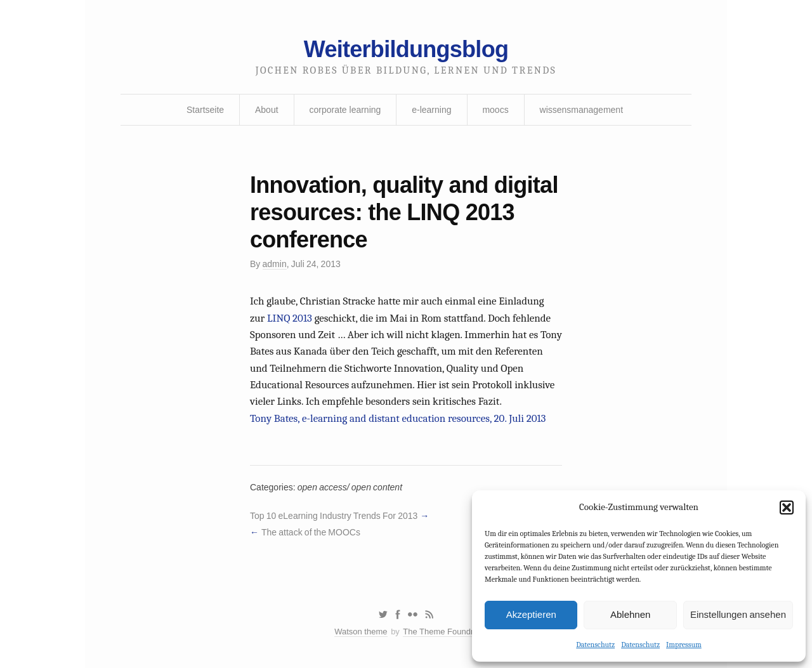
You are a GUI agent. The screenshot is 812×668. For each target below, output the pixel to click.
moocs (495, 110)
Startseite (205, 110)
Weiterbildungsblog (406, 49)
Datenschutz (595, 645)
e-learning (431, 110)
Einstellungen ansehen (738, 614)
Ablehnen (630, 614)
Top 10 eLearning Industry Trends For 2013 (334, 516)
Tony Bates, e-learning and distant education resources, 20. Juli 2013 (398, 418)
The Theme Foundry (440, 632)
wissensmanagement (582, 110)
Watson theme (361, 632)
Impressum (684, 645)
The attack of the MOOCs (311, 532)
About (267, 110)
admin (275, 264)
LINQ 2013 (290, 318)
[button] (787, 508)
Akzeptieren (531, 614)
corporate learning (345, 110)
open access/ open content (350, 487)
